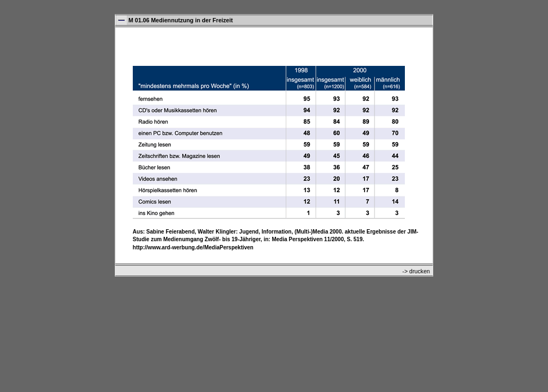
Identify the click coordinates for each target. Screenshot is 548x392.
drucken (420, 271)
